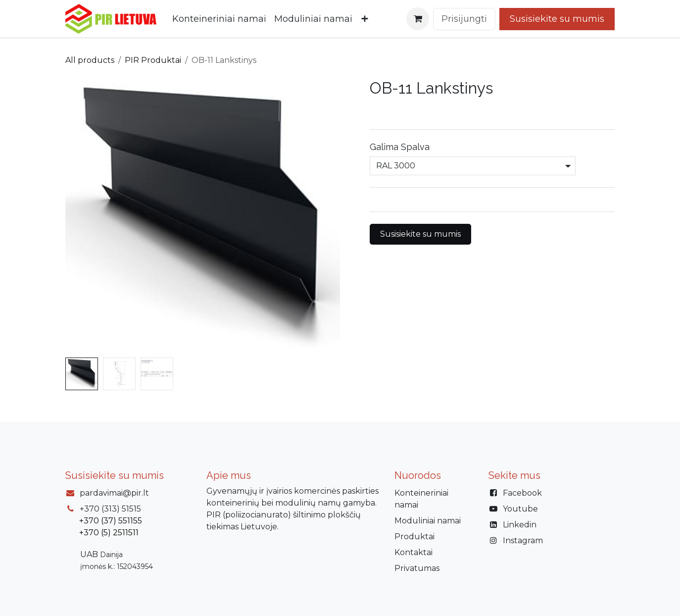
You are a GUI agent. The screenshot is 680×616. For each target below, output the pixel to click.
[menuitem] (219, 19)
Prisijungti (464, 19)
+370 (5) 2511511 (109, 533)
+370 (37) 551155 (111, 521)
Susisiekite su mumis (420, 234)
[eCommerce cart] (418, 19)
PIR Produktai (153, 60)
